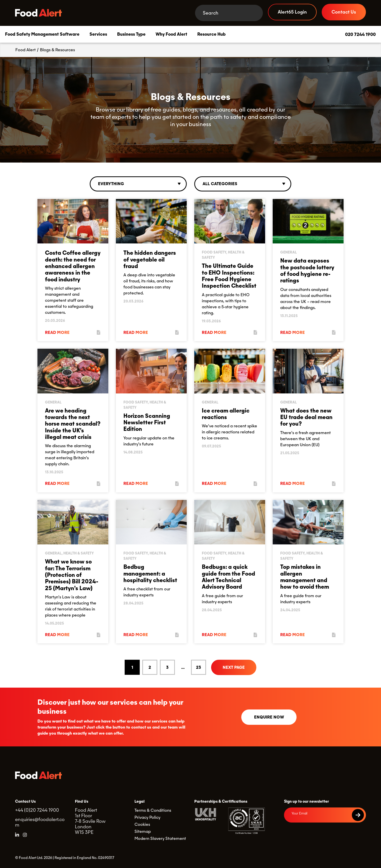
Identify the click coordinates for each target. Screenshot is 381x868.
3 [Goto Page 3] (167, 667)
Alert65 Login (292, 12)
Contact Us (344, 12)
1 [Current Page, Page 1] (132, 667)
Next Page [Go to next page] (234, 667)
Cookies (142, 824)
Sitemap (143, 831)
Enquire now (269, 717)
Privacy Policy (147, 817)
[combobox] (138, 184)
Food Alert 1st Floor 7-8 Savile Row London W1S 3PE (90, 821)
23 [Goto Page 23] (199, 667)
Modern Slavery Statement (160, 838)
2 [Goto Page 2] (150, 667)
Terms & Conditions (153, 810)
